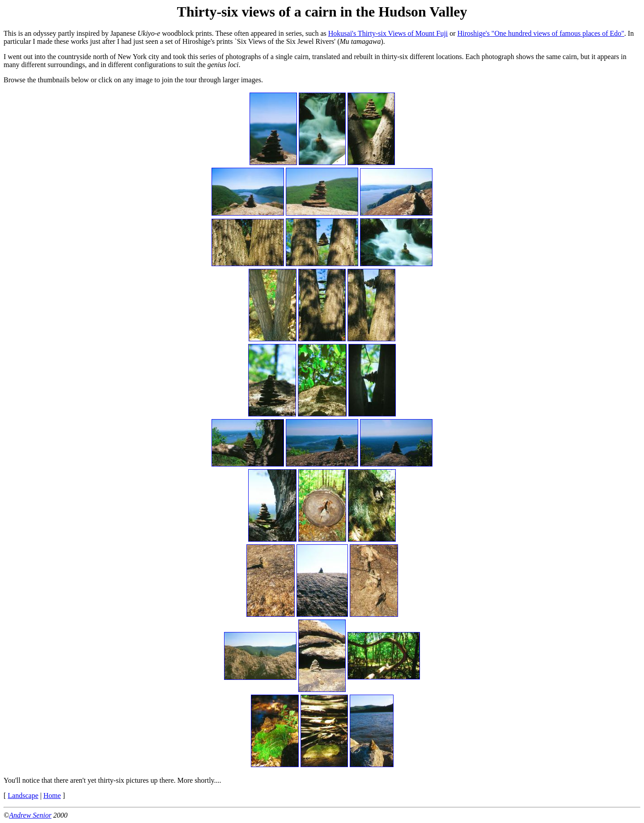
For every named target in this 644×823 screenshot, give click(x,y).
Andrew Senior (30, 815)
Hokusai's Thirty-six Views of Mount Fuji (388, 33)
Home (52, 795)
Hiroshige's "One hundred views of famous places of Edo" (541, 33)
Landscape (23, 795)
